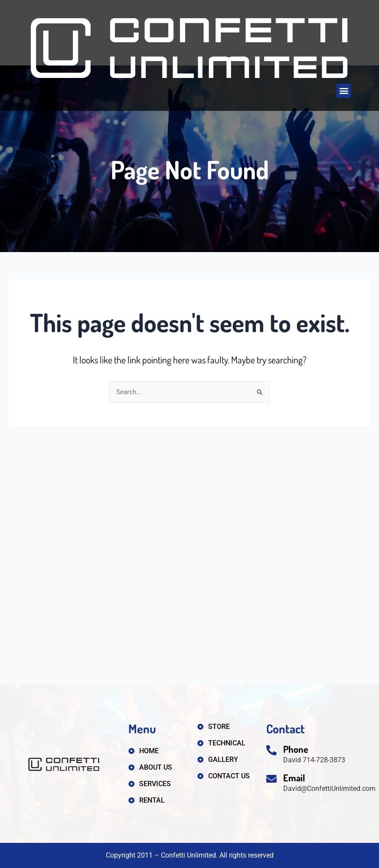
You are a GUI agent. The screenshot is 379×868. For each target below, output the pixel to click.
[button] (344, 91)
